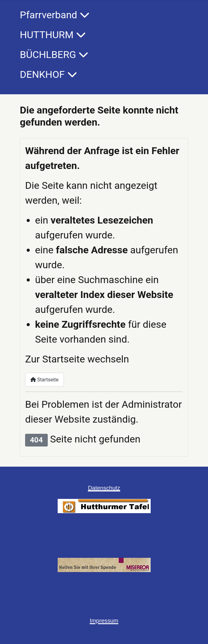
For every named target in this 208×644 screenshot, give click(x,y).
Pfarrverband (49, 15)
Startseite (44, 380)
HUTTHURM (47, 35)
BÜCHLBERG (48, 55)
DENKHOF (42, 74)
